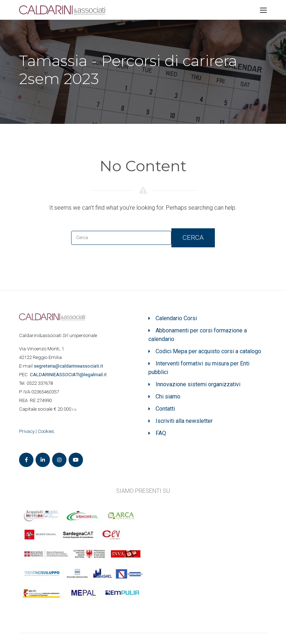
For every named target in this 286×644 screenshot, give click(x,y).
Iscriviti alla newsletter (184, 421)
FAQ (161, 433)
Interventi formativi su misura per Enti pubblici (199, 368)
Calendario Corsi (176, 318)
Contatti (165, 409)
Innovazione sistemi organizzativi (198, 384)
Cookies (46, 431)
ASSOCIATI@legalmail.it (69, 375)
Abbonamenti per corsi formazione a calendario (198, 335)
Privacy (27, 431)
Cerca (193, 237)
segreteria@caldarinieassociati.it (69, 366)
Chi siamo (168, 396)
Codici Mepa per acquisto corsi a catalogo (208, 351)
